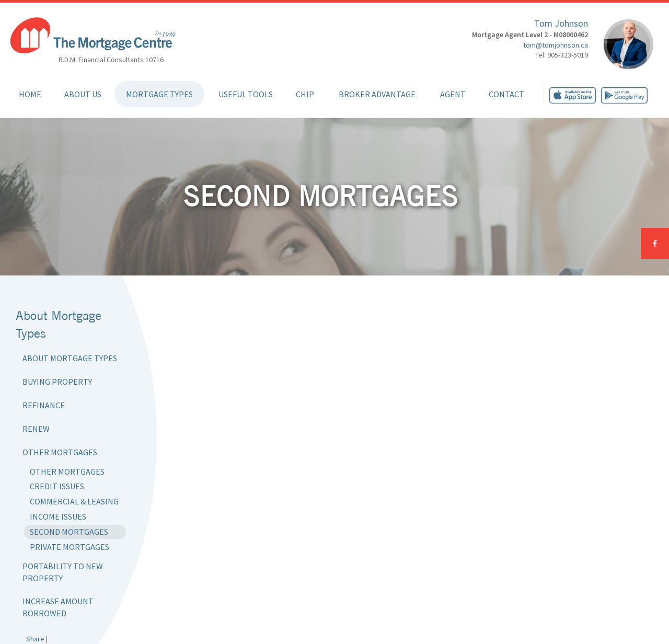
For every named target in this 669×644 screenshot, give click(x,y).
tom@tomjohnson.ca (556, 45)
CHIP (305, 94)
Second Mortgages (69, 532)
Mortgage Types (159, 94)
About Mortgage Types (70, 358)
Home (30, 94)
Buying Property (57, 382)
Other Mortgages (60, 452)
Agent (453, 94)
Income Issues (58, 516)
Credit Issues (57, 486)
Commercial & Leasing (74, 501)
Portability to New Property (63, 572)
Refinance (44, 405)
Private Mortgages (70, 547)
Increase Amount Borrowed (58, 607)
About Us (83, 94)
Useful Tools (246, 94)
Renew (36, 429)
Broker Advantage (377, 94)
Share (35, 639)
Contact (506, 94)
